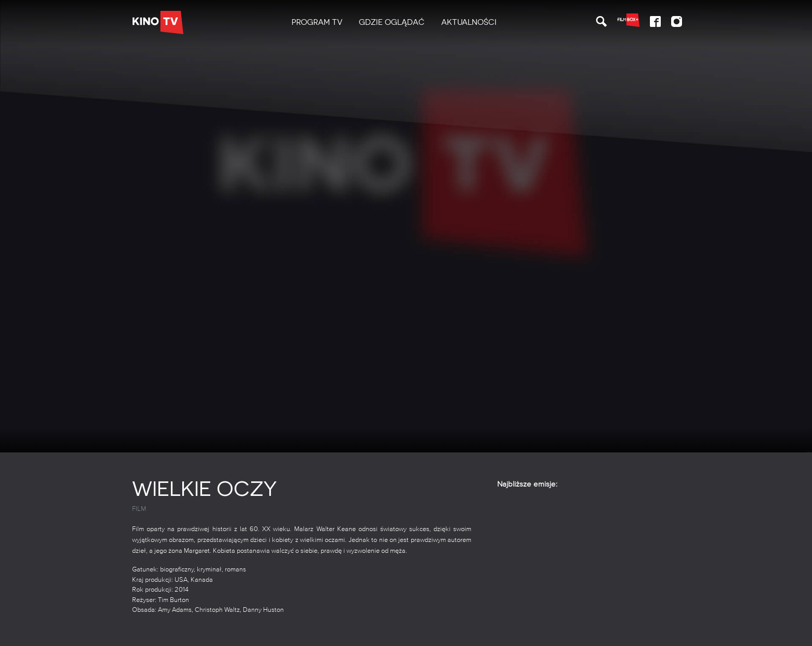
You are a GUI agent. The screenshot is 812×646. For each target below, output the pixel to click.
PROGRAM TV (317, 22)
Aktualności (469, 22)
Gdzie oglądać (392, 22)
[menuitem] (317, 23)
